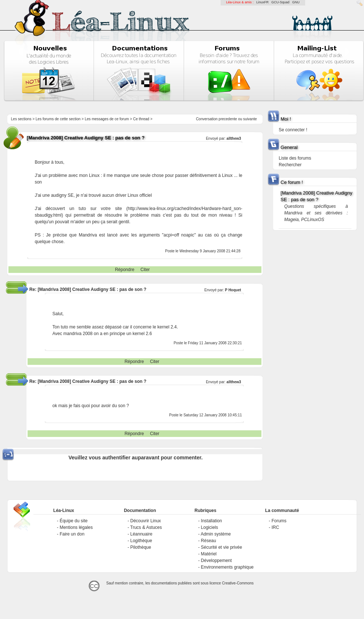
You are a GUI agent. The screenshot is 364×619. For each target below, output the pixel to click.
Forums (279, 521)
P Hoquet (233, 290)
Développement (216, 561)
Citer (145, 270)
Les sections (21, 119)
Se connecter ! (293, 130)
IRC (275, 527)
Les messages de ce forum (107, 119)
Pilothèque (141, 547)
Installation (211, 521)
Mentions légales (76, 527)
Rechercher (290, 165)
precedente (228, 119)
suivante (250, 119)
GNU (296, 2)
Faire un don (72, 534)
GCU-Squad (280, 2)
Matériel (209, 554)
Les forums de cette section (58, 119)
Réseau (208, 541)
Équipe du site (74, 521)
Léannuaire (141, 534)
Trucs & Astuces (146, 527)
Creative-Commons (238, 583)
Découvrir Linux (145, 521)
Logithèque (141, 541)
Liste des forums (295, 158)
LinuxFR (263, 2)
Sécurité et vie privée (221, 547)
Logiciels (209, 527)
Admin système (216, 534)
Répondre (125, 270)
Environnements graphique (227, 567)
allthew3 (234, 138)
